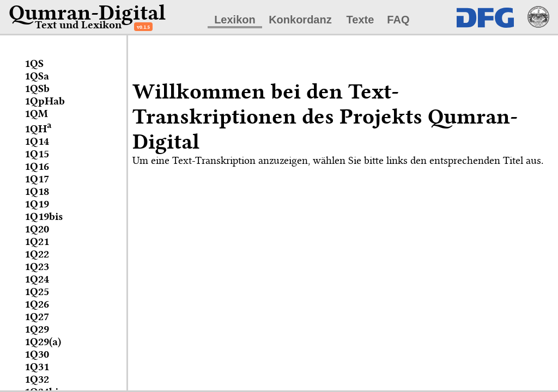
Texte (360, 20)
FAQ (398, 20)
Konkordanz (300, 20)
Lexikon (235, 20)
